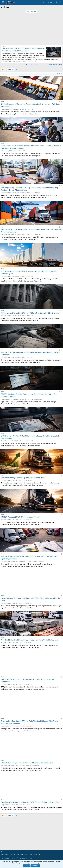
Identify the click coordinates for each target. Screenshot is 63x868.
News (4, 46)
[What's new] (57, 2)
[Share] (35, 61)
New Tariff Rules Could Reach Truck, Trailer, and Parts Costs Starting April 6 (30, 640)
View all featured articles (55, 64)
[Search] (61, 2)
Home (36, 854)
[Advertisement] (31, 28)
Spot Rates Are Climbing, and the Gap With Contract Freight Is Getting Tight (30, 802)
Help (31, 854)
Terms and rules (14, 854)
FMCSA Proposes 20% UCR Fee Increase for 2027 (21, 517)
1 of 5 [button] (4, 70)
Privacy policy (24, 854)
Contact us (5, 854)
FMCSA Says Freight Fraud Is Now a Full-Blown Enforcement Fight (27, 763)
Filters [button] (59, 73)
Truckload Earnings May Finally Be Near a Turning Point (23, 478)
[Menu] (3, 2)
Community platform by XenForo (17, 858)
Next (11, 70)
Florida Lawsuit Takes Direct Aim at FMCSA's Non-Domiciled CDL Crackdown (31, 313)
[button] (2, 851)
